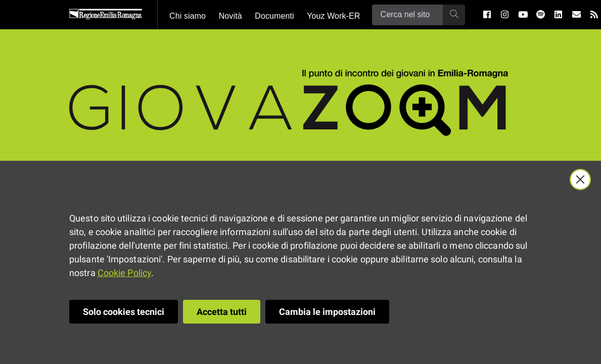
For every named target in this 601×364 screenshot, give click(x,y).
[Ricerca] (407, 15)
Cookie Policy (124, 273)
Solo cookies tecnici (124, 312)
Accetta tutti (222, 312)
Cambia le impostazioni (327, 312)
